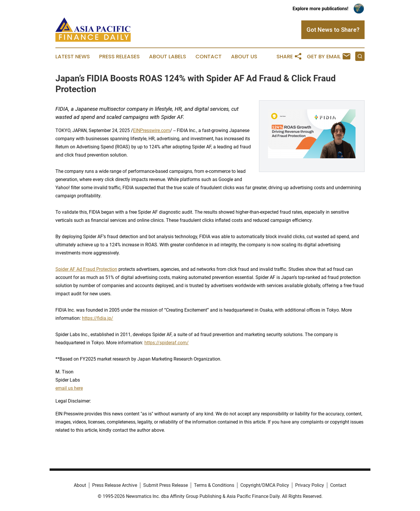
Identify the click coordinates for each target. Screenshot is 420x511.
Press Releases (119, 57)
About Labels (168, 57)
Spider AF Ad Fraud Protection (86, 269)
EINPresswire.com (152, 130)
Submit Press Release (166, 485)
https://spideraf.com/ (167, 343)
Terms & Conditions (214, 485)
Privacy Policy (310, 485)
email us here (69, 388)
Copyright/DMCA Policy (265, 485)
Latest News (73, 57)
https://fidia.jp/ (98, 318)
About (80, 485)
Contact (209, 57)
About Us (244, 57)
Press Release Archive (115, 485)
